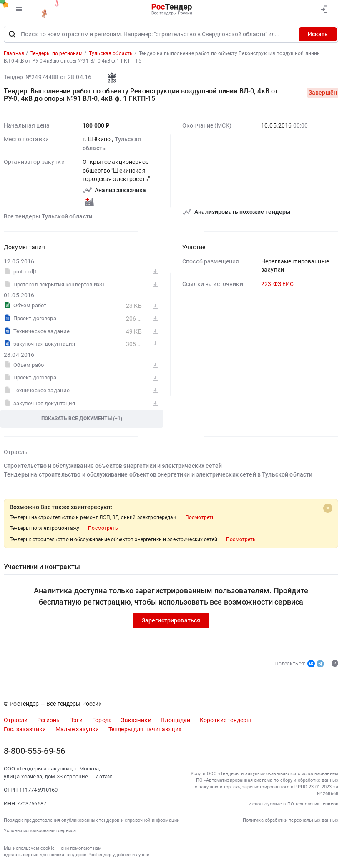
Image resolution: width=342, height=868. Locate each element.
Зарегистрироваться (171, 620)
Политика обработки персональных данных (290, 820)
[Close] (328, 508)
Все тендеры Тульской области (48, 216)
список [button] (331, 804)
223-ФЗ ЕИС (277, 284)
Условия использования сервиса (40, 831)
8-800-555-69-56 (34, 751)
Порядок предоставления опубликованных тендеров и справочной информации (92, 820)
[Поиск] (12, 34)
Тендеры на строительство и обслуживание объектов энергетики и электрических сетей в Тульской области (158, 474)
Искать (318, 34)
